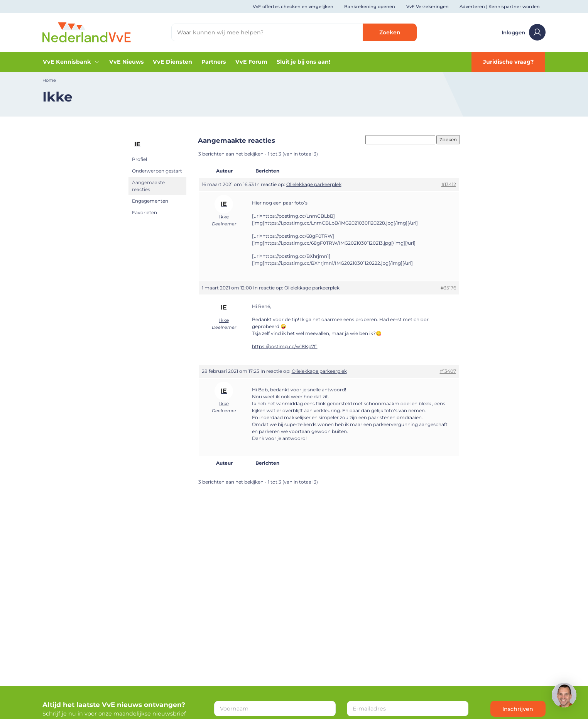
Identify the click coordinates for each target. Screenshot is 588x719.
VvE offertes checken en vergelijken (293, 7)
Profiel (139, 159)
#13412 (449, 184)
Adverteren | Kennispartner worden (500, 7)
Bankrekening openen (370, 7)
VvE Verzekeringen (427, 7)
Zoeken (390, 32)
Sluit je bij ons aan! (303, 62)
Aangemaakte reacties (148, 186)
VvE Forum (251, 62)
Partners (214, 62)
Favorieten (144, 212)
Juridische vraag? (508, 62)
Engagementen (150, 201)
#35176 (448, 288)
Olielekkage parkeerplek (314, 184)
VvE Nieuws (127, 62)
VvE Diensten (172, 62)
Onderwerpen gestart (157, 171)
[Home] (87, 32)
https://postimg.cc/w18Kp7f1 (285, 346)
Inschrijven (518, 709)
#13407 (448, 371)
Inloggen (523, 32)
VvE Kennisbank (71, 62)
